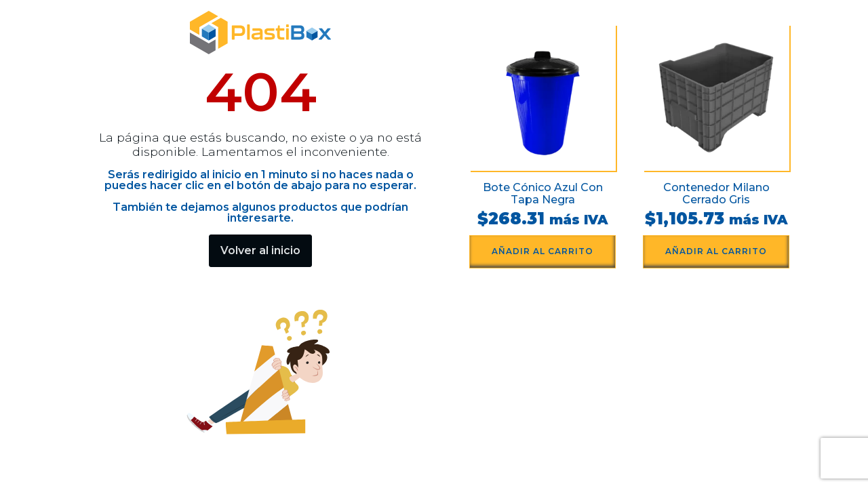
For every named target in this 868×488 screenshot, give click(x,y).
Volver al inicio (260, 250)
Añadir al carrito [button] (542, 251)
